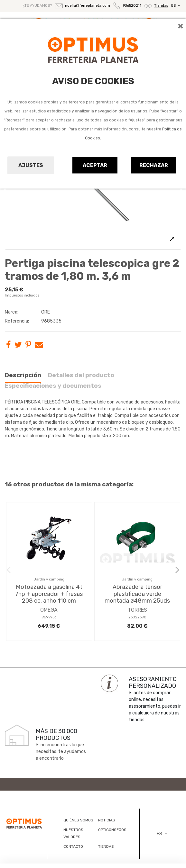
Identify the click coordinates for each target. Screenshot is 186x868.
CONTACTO (73, 846)
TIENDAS (106, 846)
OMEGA (49, 610)
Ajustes (31, 165)
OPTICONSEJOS (112, 830)
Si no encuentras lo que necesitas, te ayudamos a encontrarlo (61, 752)
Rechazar (154, 165)
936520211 (132, 6)
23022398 (137, 617)
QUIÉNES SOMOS (78, 820)
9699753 (49, 617)
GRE (46, 312)
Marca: (12, 312)
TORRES (137, 610)
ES (176, 6)
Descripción (23, 375)
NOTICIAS (107, 820)
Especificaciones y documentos (53, 386)
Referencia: (17, 321)
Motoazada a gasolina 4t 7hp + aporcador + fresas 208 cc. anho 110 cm (49, 594)
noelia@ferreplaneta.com (88, 6)
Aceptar (95, 165)
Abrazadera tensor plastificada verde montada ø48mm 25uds (137, 594)
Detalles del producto (81, 375)
